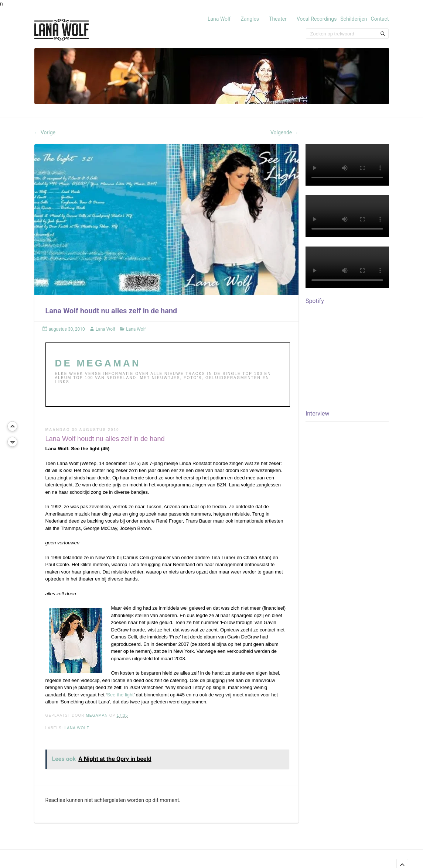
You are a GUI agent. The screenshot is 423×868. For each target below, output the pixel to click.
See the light (120, 695)
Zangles (250, 19)
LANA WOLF (77, 728)
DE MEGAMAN (98, 363)
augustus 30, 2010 (67, 329)
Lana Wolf (219, 19)
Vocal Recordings (317, 19)
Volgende (284, 132)
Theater (278, 19)
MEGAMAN (97, 715)
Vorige (45, 132)
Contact (380, 19)
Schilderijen (354, 19)
